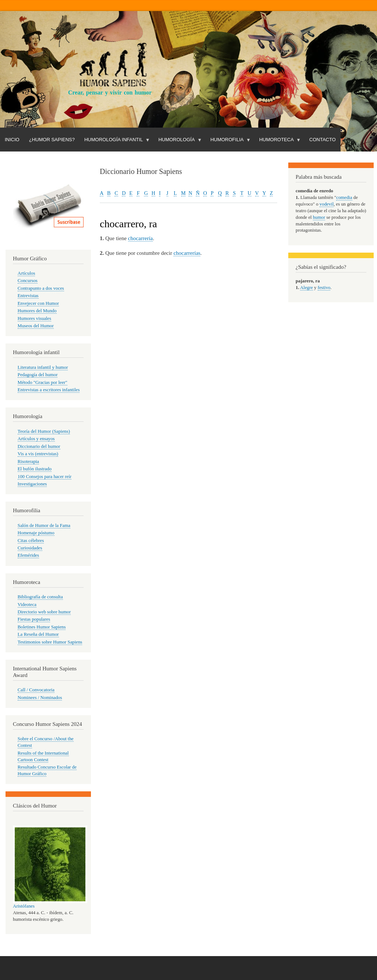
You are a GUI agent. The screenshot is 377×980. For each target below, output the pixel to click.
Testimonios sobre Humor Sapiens (50, 642)
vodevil (327, 204)
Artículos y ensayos (36, 439)
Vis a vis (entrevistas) (38, 454)
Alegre (306, 288)
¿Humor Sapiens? (52, 140)
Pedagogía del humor (38, 375)
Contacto (323, 140)
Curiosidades (30, 548)
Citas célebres (31, 541)
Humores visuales (34, 318)
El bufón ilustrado (35, 469)
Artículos (27, 273)
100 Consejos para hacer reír (45, 477)
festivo (324, 288)
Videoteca (27, 605)
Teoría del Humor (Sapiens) (44, 431)
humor (319, 217)
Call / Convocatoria (36, 690)
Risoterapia (28, 462)
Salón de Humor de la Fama (44, 525)
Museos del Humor (36, 326)
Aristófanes (24, 906)
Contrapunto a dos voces (41, 288)
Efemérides (28, 555)
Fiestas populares (34, 619)
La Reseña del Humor (38, 634)
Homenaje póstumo (36, 533)
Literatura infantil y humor (43, 367)
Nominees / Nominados (40, 698)
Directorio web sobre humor (44, 612)
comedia (344, 197)
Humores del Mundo (37, 311)
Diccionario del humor (39, 446)
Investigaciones (32, 484)
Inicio (12, 140)
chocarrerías (187, 253)
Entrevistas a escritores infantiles (49, 390)
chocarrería (140, 238)
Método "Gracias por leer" (43, 382)
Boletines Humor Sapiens (42, 627)
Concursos (28, 281)
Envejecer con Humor (38, 303)
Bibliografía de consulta (40, 597)
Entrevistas (28, 296)
